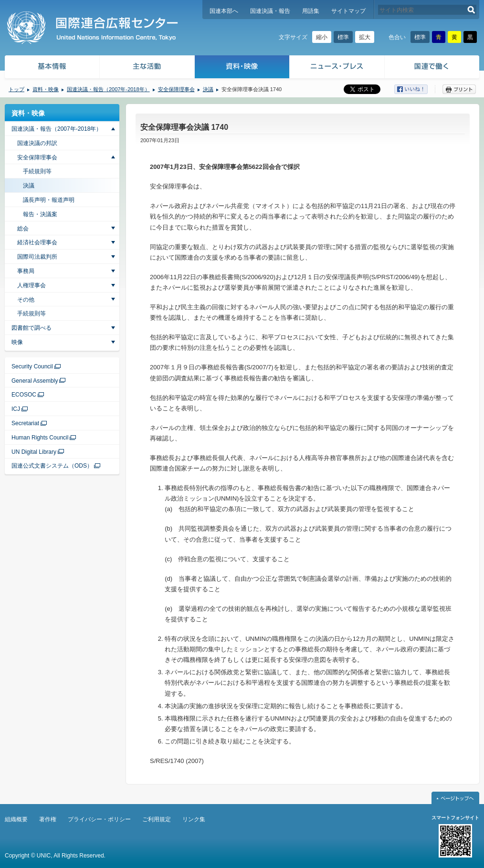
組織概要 (16, 819)
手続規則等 (37, 171)
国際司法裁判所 (37, 257)
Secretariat (25, 423)
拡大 (365, 37)
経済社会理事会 (37, 242)
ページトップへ (455, 798)
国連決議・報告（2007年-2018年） (108, 89)
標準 (343, 37)
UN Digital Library (34, 452)
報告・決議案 (40, 214)
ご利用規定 (157, 819)
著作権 (48, 819)
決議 (208, 89)
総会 (23, 229)
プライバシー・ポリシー (99, 819)
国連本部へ (224, 11)
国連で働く (433, 68)
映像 (17, 342)
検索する (471, 10)
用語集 (311, 11)
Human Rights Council (40, 438)
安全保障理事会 (176, 89)
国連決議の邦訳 (37, 143)
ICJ (16, 409)
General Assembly (35, 381)
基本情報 (52, 68)
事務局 (26, 271)
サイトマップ (348, 11)
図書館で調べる (32, 328)
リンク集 (194, 819)
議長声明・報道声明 (49, 200)
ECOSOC (24, 395)
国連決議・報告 (270, 11)
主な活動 (147, 68)
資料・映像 (242, 68)
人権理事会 (32, 285)
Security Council (32, 366)
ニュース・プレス (337, 68)
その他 (26, 300)
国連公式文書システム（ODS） (52, 466)
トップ (16, 89)
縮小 (322, 37)
